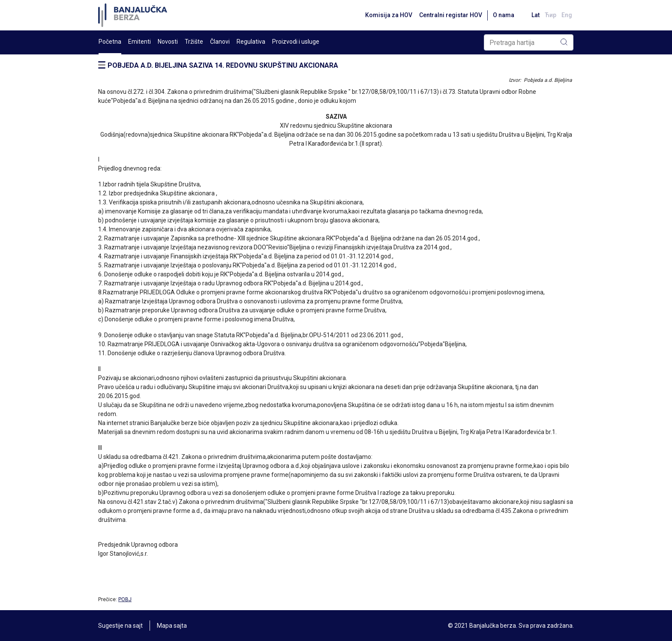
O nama (504, 15)
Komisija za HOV (389, 15)
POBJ (125, 599)
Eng (567, 15)
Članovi (220, 42)
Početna (110, 42)
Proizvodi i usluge (296, 42)
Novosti (168, 42)
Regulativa (251, 42)
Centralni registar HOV (451, 15)
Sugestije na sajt (120, 626)
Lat (535, 15)
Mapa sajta (172, 626)
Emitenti (139, 42)
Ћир (550, 15)
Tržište (194, 42)
